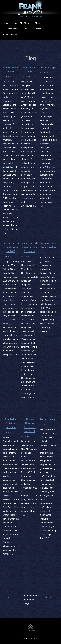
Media (38, 23)
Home (6, 23)
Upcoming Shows (11, 29)
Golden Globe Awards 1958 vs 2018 (11, 247)
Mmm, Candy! (48, 419)
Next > (48, 597)
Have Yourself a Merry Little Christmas (30, 247)
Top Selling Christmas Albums (11, 423)
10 (36, 599)
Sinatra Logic (48, 68)
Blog (27, 29)
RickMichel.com (10, 34)
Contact (38, 29)
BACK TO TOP (31, 628)
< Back (11, 597)
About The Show (22, 23)
